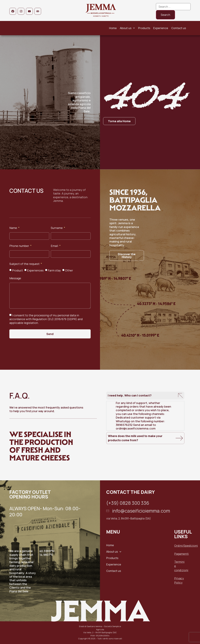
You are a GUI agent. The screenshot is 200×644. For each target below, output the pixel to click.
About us (127, 28)
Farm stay (54, 270)
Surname (57, 228)
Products (144, 28)
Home (113, 28)
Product (17, 270)
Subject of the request (25, 264)
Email (55, 246)
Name (14, 228)
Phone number (20, 246)
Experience (161, 28)
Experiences (35, 270)
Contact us (179, 28)
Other (69, 270)
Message (15, 278)
